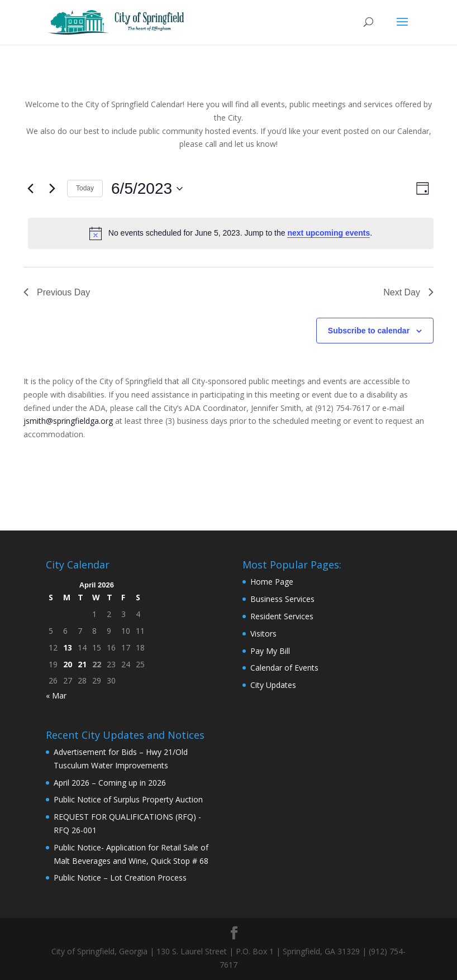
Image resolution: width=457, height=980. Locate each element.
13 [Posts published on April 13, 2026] (68, 647)
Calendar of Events (284, 668)
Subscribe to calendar (369, 331)
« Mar (56, 695)
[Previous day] (30, 189)
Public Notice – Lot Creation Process (120, 878)
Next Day (408, 292)
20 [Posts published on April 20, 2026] (68, 664)
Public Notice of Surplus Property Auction (128, 799)
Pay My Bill (270, 651)
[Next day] (52, 189)
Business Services (282, 599)
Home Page (272, 582)
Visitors (263, 634)
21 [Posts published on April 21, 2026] (82, 664)
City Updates (273, 685)
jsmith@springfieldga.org (68, 421)
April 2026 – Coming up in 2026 (110, 783)
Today (85, 188)
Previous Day (57, 292)
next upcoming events (329, 233)
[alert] (231, 233)
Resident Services (282, 616)
